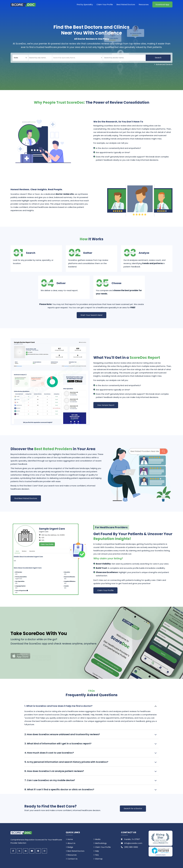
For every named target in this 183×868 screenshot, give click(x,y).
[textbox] (63, 58)
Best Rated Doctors (126, 4)
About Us (71, 843)
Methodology (101, 843)
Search (158, 58)
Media (98, 839)
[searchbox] (40, 58)
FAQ (97, 855)
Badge (70, 847)
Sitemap (99, 859)
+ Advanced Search (163, 64)
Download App (162, 4)
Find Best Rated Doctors (26, 498)
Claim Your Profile (105, 4)
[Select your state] (20, 58)
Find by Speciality (85, 4)
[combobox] (40, 58)
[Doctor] (124, 58)
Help (97, 851)
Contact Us (72, 859)
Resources (144, 4)
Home (70, 839)
